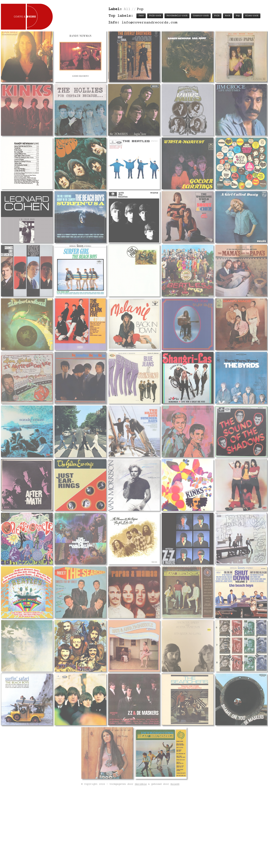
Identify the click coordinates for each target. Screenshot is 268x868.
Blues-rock (252, 16)
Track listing (169, 532)
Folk (217, 16)
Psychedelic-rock (177, 16)
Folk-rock (155, 16)
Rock (228, 16)
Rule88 (175, 862)
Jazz (141, 16)
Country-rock (201, 16)
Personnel (191, 532)
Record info (146, 532)
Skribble (141, 862)
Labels (208, 532)
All (127, 9)
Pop (238, 16)
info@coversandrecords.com (149, 23)
